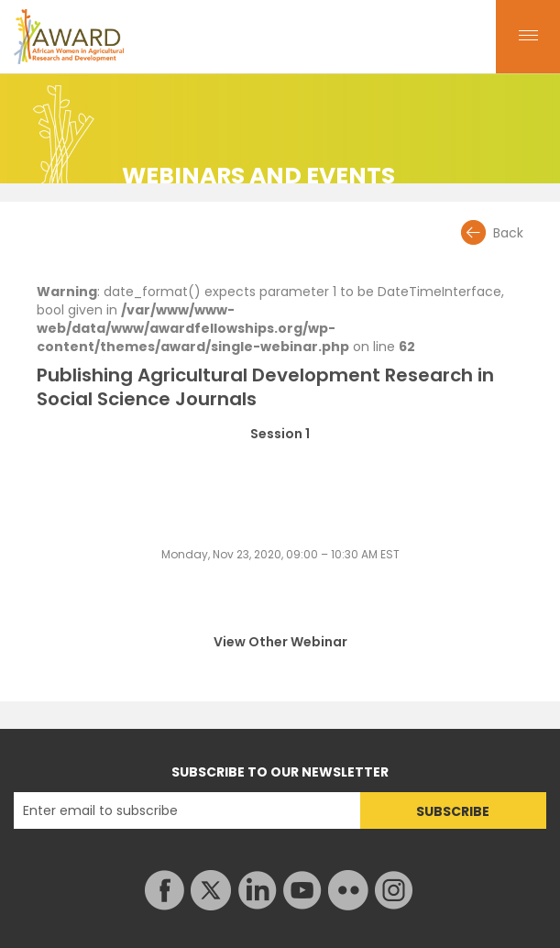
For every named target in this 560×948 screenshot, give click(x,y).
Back (508, 233)
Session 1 (280, 434)
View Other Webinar (280, 642)
